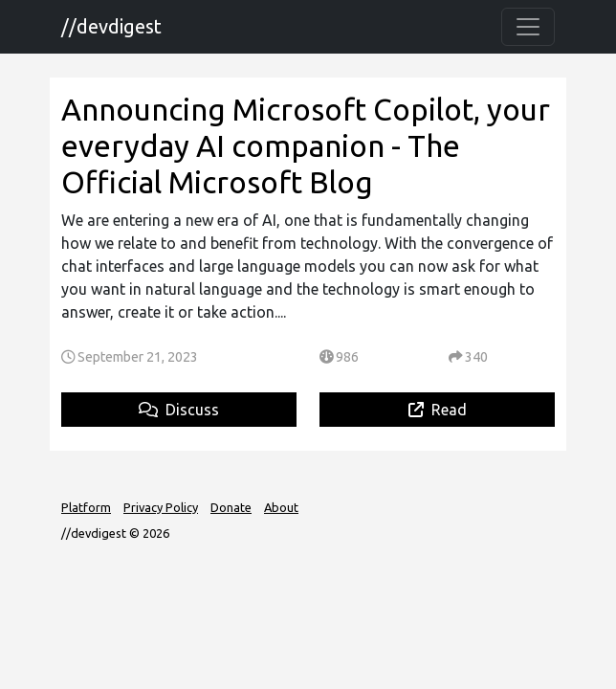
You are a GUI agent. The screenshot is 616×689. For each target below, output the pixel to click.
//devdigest (111, 26)
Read (438, 410)
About (281, 507)
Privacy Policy (161, 507)
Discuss (179, 410)
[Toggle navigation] (528, 27)
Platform (86, 507)
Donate (231, 507)
